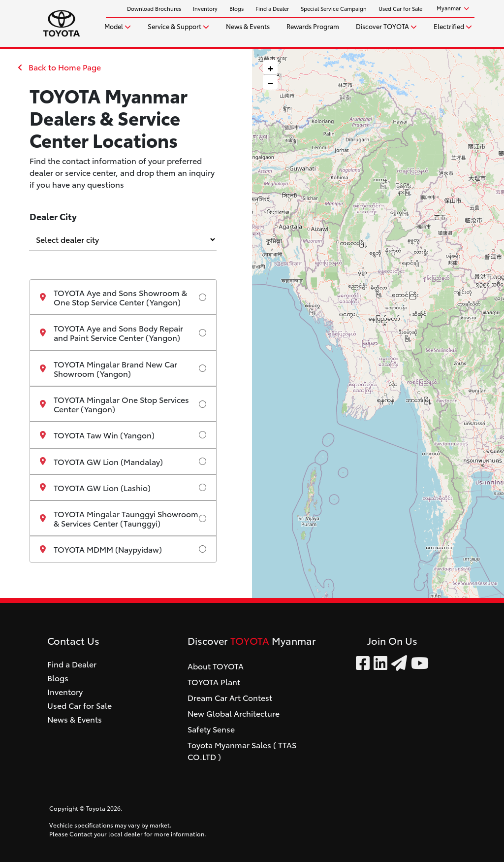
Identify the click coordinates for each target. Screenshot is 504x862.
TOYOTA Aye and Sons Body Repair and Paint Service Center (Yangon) (111, 332)
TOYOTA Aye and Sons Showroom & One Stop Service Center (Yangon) (113, 297)
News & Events (248, 26)
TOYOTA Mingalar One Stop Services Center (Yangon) (114, 404)
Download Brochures (154, 8)
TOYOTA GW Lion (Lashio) (95, 487)
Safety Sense (211, 729)
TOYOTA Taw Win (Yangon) (97, 435)
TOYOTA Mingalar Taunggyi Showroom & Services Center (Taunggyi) (119, 518)
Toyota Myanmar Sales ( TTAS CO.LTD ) (242, 750)
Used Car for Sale (400, 8)
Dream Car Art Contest (230, 697)
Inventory (205, 8)
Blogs (236, 8)
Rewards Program (313, 26)
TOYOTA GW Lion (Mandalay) (101, 461)
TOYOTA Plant (214, 681)
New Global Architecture (234, 713)
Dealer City (53, 216)
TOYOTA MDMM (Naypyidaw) (101, 549)
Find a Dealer (272, 8)
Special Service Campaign (334, 8)
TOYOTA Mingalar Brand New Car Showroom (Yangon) (109, 368)
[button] (270, 67)
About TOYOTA (216, 666)
